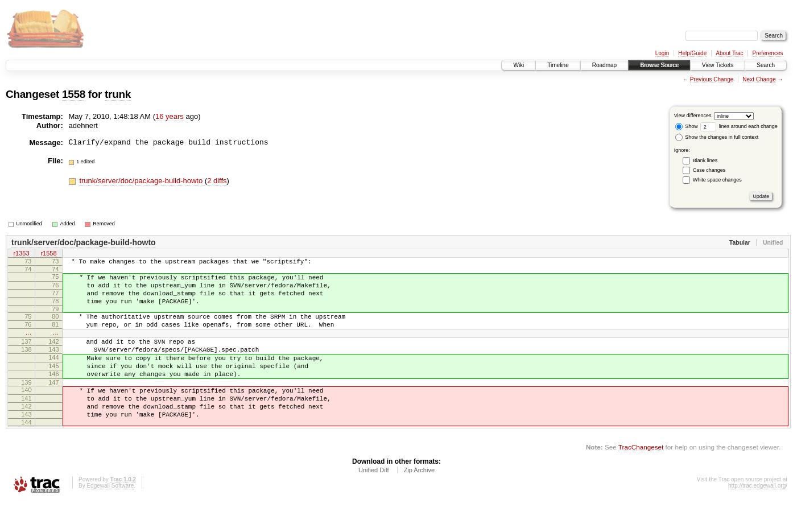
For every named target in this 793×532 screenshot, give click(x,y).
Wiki (519, 65)
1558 (74, 94)
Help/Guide (692, 53)
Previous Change (712, 79)
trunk (118, 94)
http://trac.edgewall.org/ (758, 516)
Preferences (768, 53)
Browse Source (659, 65)
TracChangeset (641, 478)
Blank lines (705, 160)
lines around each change (739, 126)
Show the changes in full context (717, 137)
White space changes (717, 180)
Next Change (759, 79)
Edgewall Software (110, 516)
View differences (693, 116)
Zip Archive (419, 501)
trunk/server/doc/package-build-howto (142, 181)
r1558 (48, 254)
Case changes (709, 170)
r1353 (21, 254)
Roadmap (604, 65)
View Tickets (718, 65)
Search (766, 65)
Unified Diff (374, 501)
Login (662, 53)
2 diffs (217, 181)
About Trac (729, 53)
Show (687, 126)
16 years (170, 116)
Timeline (558, 65)
